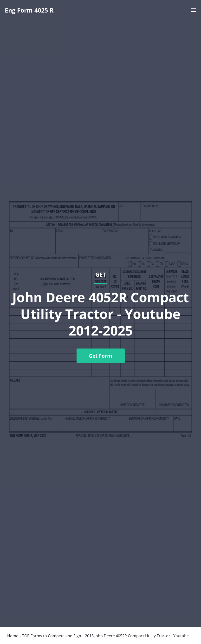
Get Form (100, 356)
